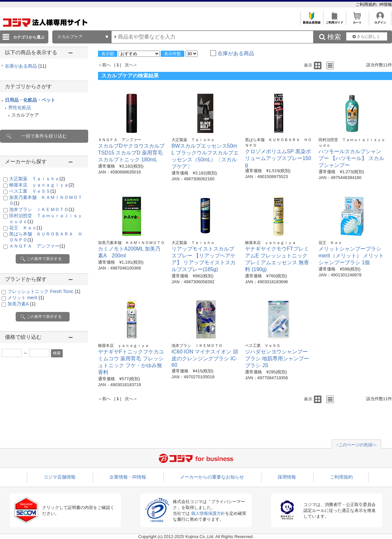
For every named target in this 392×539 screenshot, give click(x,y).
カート (357, 21)
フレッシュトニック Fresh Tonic (44, 291)
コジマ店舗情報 (59, 477)
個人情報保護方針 (208, 513)
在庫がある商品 (26, 66)
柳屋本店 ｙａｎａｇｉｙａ (42, 185)
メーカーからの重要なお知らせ (212, 477)
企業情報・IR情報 (128, 477)
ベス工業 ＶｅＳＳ (33, 191)
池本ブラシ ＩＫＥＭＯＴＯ (42, 209)
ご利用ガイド (334, 21)
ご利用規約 (367, 4)
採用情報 (287, 477)
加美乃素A (22, 304)
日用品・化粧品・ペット (30, 100)
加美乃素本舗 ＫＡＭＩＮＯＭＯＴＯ (131, 243)
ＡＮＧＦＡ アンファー (37, 246)
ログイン (380, 21)
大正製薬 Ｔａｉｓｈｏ (37, 179)
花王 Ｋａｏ (26, 228)
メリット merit (26, 298)
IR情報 (386, 4)
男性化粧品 (20, 107)
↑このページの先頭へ (356, 445)
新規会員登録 (311, 21)
